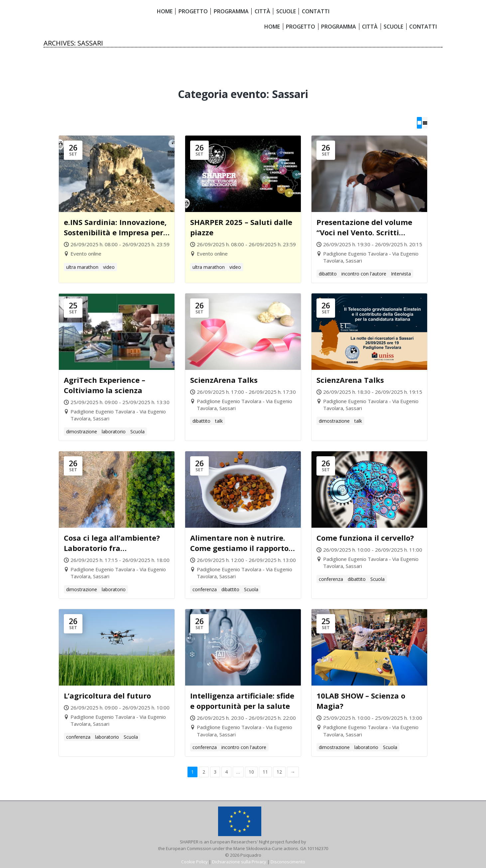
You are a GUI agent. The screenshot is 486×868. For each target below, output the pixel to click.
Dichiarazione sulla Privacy (239, 861)
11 (265, 771)
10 (251, 771)
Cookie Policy (194, 861)
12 (279, 771)
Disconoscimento (288, 861)
